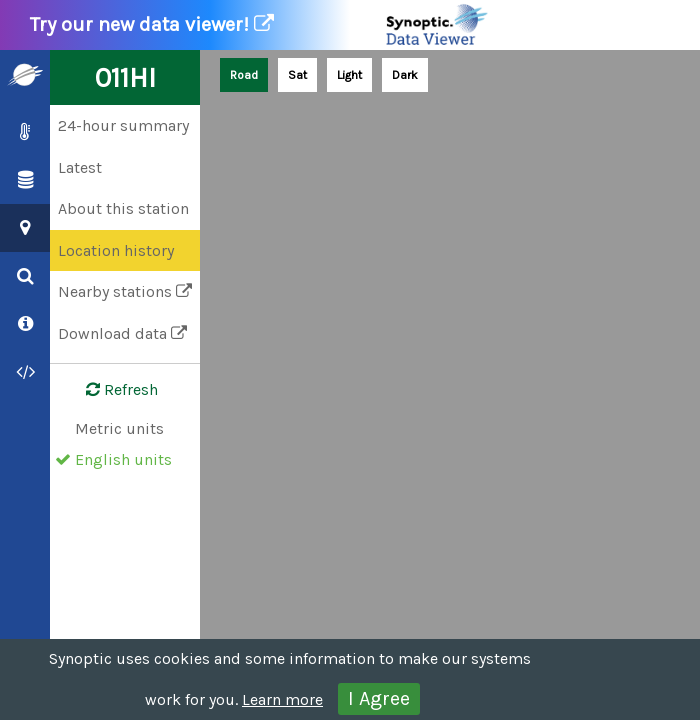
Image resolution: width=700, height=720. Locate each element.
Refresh (110, 390)
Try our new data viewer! (260, 25)
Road (244, 75)
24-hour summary (123, 125)
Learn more (282, 699)
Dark (405, 75)
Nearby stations (125, 291)
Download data (122, 333)
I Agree (379, 698)
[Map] (450, 385)
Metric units (119, 428)
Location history (116, 250)
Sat (297, 75)
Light (349, 75)
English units (123, 459)
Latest (80, 167)
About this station (123, 208)
